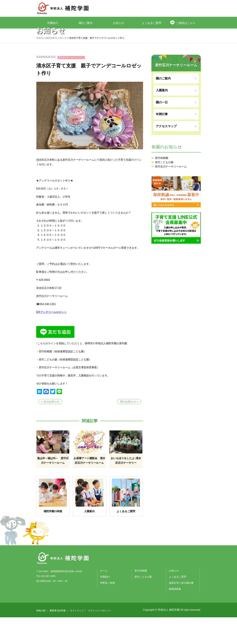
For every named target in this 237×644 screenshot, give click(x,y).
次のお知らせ (51, 428)
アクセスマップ (166, 153)
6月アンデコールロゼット (51, 339)
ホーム (104, 597)
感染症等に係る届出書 (181, 609)
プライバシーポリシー (99, 637)
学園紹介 (53, 23)
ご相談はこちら (186, 23)
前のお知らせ (128, 428)
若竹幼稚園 (162, 185)
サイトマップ (77, 637)
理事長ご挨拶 (107, 609)
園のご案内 (86, 23)
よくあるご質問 (151, 23)
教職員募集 (175, 616)
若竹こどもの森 (164, 189)
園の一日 (162, 129)
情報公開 (41, 637)
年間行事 (162, 141)
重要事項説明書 (58, 637)
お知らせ (118, 23)
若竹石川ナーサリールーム (71, 84)
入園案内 (162, 117)
